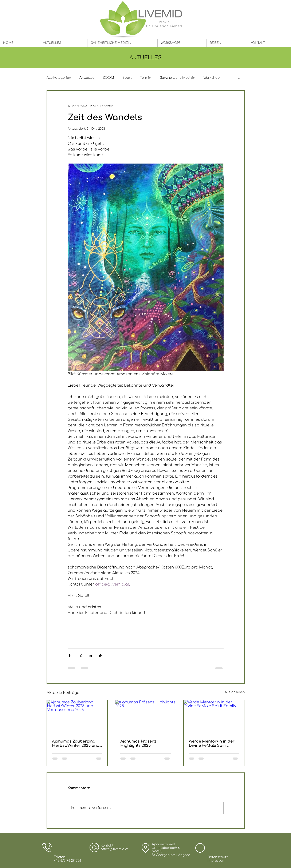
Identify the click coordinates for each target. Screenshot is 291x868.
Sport (127, 78)
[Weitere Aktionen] (221, 106)
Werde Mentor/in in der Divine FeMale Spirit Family (212, 743)
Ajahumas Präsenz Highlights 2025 (138, 743)
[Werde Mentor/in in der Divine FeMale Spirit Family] (214, 717)
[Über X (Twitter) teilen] (80, 655)
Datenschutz (218, 857)
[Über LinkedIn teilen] (90, 655)
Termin (146, 78)
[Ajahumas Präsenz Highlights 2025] (145, 717)
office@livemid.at (115, 849)
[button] (239, 78)
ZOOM (108, 78)
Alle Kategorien (59, 78)
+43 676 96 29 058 (67, 861)
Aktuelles (87, 78)
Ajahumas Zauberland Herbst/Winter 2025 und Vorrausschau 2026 (76, 743)
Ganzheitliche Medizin (177, 78)
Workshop (212, 78)
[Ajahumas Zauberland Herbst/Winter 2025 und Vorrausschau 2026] (77, 717)
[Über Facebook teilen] (70, 655)
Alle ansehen (235, 692)
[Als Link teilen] (101, 655)
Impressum (216, 861)
